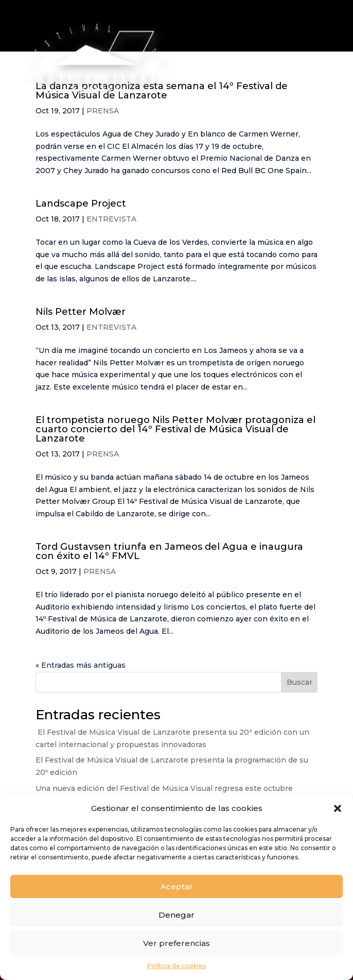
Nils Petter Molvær (81, 312)
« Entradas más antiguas (81, 665)
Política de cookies (177, 966)
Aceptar (177, 886)
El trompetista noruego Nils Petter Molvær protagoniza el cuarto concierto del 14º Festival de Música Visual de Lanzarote (175, 429)
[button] (338, 808)
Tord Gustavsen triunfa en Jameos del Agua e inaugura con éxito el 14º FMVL (169, 551)
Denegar (177, 915)
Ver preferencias (177, 943)
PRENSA (103, 454)
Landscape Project (81, 204)
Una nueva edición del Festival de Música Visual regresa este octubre (164, 788)
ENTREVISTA (111, 219)
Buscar (299, 682)
